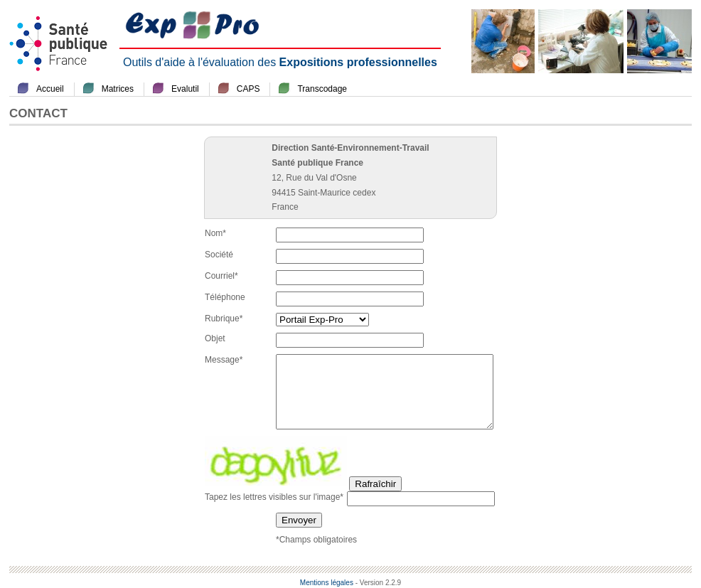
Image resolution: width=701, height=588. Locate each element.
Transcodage (322, 89)
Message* (224, 360)
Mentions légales (327, 583)
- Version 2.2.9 (378, 583)
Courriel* (221, 276)
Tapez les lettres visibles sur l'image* (274, 497)
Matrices (118, 89)
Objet (215, 338)
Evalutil (185, 89)
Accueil (50, 89)
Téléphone (225, 297)
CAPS (248, 89)
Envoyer (299, 520)
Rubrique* (224, 319)
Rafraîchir (375, 484)
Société (219, 255)
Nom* (215, 233)
